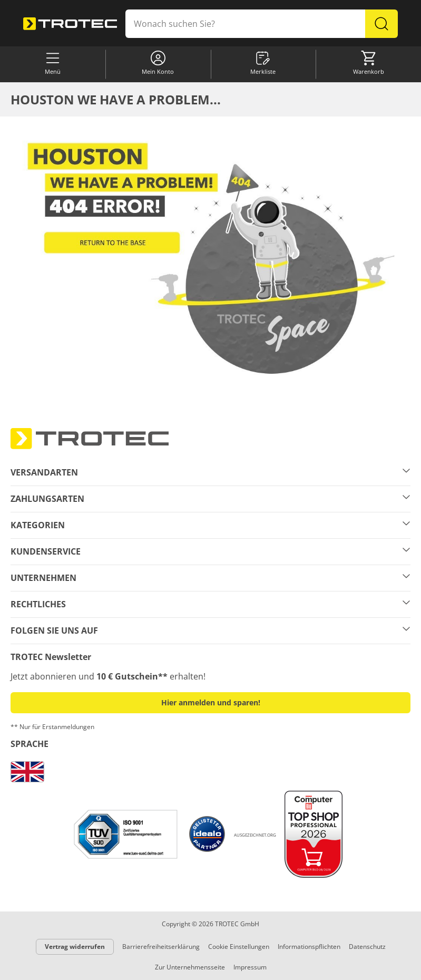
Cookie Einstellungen (239, 947)
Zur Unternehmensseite (190, 967)
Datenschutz (367, 947)
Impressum (250, 967)
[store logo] (70, 24)
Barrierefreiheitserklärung (161, 947)
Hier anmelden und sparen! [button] (211, 702)
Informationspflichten (309, 947)
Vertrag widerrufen (75, 947)
